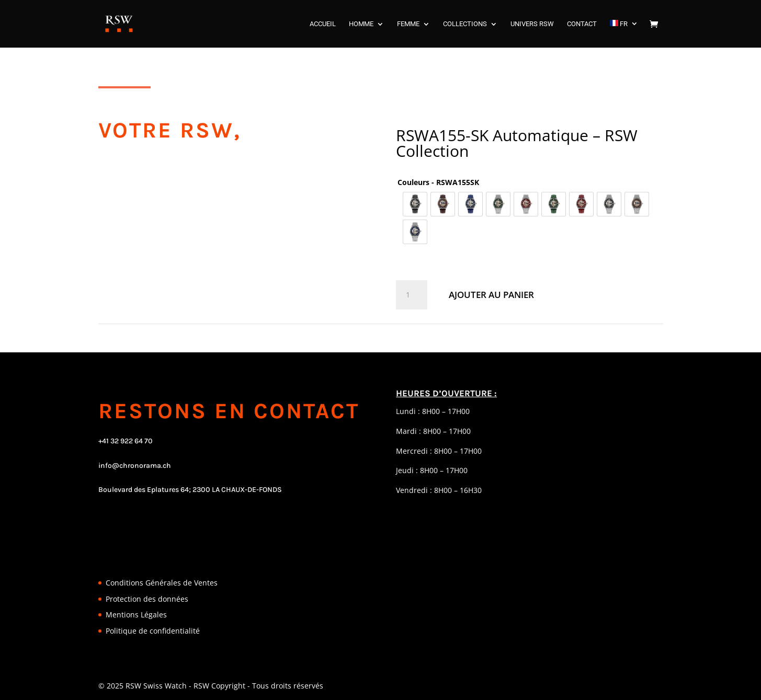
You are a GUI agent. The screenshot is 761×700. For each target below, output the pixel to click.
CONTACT (582, 24)
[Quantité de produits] (412, 295)
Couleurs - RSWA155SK (438, 182)
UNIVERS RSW (532, 24)
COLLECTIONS (465, 24)
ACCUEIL (323, 24)
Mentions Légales (136, 615)
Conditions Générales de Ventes (162, 583)
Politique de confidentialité (153, 631)
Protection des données (147, 599)
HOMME (361, 24)
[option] (415, 204)
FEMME (408, 24)
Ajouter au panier (491, 295)
